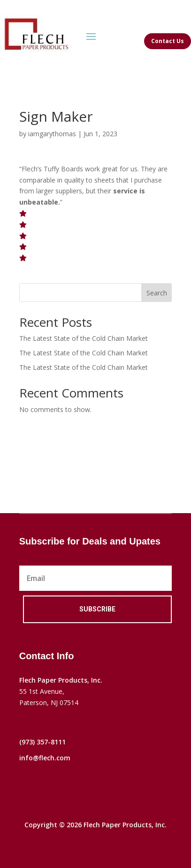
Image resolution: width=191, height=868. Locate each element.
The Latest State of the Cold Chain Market (84, 338)
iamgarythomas (52, 134)
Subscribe (97, 609)
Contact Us (168, 41)
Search (157, 293)
